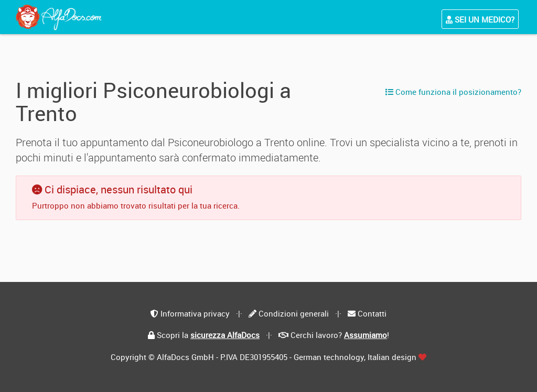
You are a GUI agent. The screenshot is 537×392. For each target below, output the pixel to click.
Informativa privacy (195, 313)
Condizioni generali (294, 313)
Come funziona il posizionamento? (453, 92)
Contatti (372, 313)
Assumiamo (366, 335)
